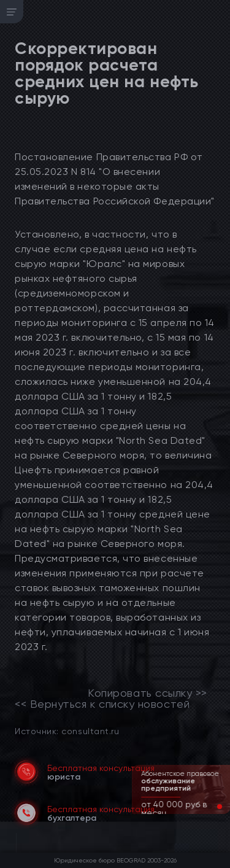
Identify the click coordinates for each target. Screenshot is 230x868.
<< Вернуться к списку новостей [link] (102, 704)
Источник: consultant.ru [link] (67, 731)
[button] (210, 807)
